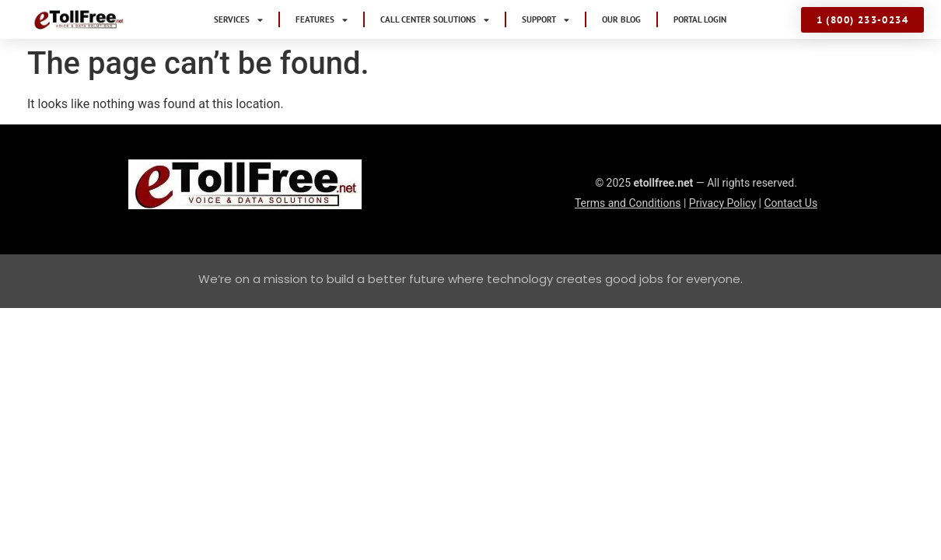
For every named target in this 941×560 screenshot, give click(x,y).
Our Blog (621, 19)
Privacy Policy (722, 203)
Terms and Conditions (628, 203)
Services (238, 20)
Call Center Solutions (435, 20)
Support (546, 20)
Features (322, 20)
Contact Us (791, 203)
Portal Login (700, 19)
